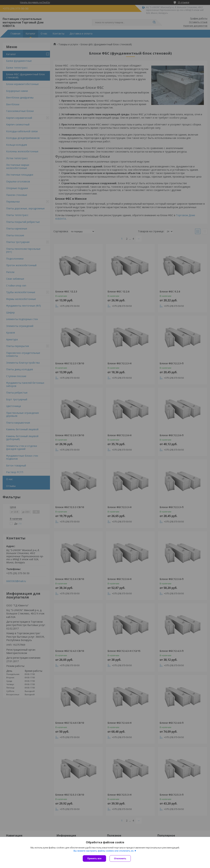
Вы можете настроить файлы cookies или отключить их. (104, 851)
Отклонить (120, 858)
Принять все (94, 858)
